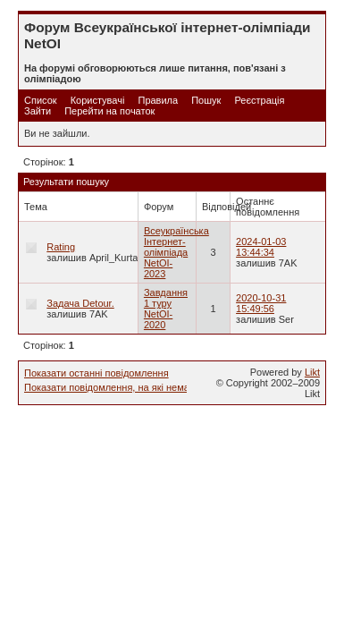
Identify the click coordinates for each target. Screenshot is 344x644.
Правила (158, 100)
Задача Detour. (80, 303)
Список (41, 100)
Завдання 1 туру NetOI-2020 (166, 309)
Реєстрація (259, 100)
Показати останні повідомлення (96, 373)
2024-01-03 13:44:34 (261, 247)
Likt (312, 372)
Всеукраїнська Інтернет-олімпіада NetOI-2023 (176, 252)
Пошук (206, 100)
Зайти (38, 111)
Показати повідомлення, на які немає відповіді (130, 387)
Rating (61, 247)
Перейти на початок (109, 111)
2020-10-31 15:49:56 (261, 303)
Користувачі (98, 100)
